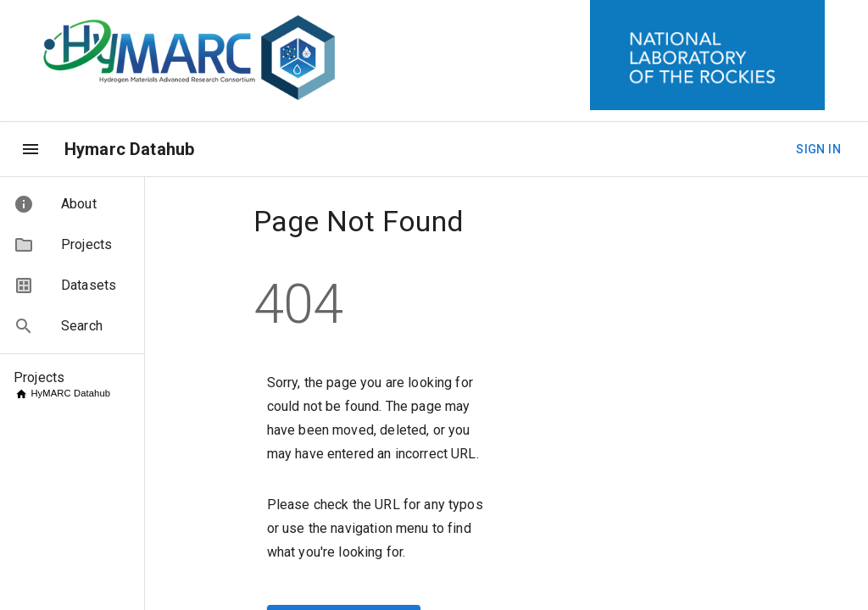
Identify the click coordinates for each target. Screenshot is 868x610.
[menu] (31, 149)
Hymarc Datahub (129, 149)
